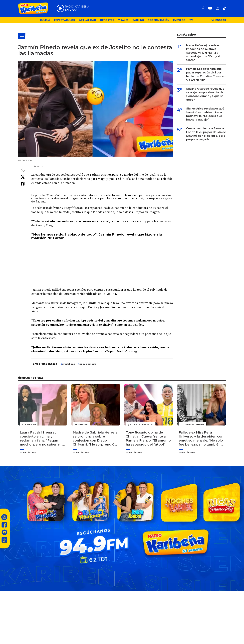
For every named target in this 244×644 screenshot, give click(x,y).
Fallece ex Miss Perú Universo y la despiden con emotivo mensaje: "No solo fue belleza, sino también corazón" (201, 439)
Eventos (179, 20)
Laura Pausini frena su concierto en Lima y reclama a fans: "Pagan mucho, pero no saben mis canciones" (42, 439)
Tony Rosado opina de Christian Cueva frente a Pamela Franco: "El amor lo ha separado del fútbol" (148, 438)
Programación (159, 20)
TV (191, 20)
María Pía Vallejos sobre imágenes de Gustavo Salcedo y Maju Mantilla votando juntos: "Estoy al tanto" (203, 53)
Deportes (107, 20)
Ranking (138, 20)
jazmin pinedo (88, 364)
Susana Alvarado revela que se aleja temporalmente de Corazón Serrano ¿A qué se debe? (205, 94)
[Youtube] (210, 8)
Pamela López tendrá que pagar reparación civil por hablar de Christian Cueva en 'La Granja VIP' (206, 74)
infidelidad (69, 364)
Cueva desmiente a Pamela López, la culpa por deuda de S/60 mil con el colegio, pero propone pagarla (206, 134)
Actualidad (88, 20)
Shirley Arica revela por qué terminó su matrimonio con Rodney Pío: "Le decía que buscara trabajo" (205, 114)
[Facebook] (203, 8)
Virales (123, 20)
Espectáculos (65, 20)
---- (22, 36)
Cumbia (45, 20)
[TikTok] (225, 8)
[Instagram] (218, 8)
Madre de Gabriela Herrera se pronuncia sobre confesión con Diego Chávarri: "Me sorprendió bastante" (95, 439)
